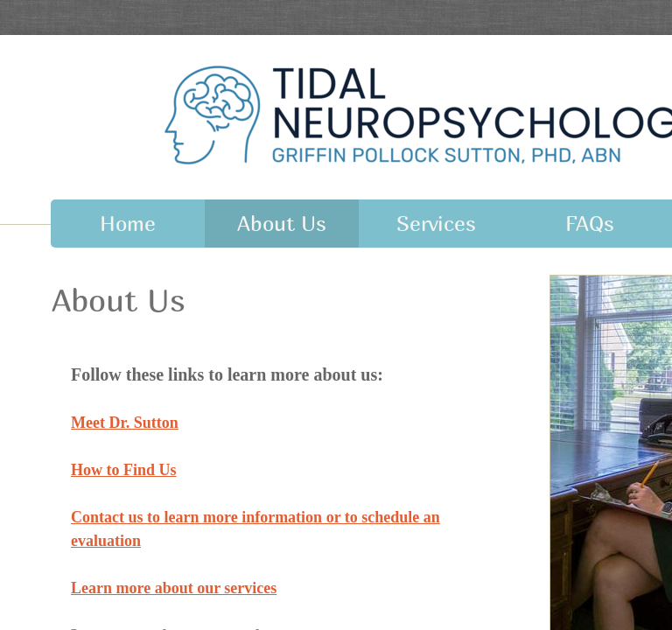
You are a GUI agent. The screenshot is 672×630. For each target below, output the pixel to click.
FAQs (590, 223)
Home (128, 223)
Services (436, 223)
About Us (282, 223)
